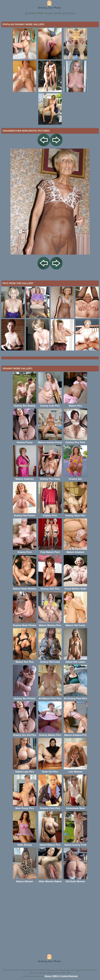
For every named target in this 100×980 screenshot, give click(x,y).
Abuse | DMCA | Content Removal (61, 976)
